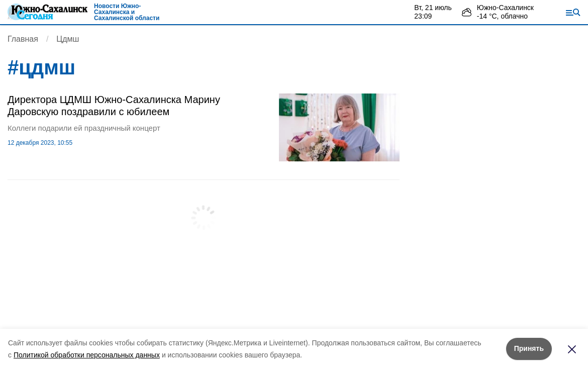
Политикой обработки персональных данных (87, 355)
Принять (529, 348)
